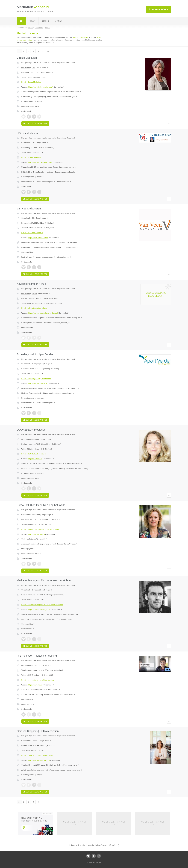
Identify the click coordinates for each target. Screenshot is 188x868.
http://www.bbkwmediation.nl (39, 760)
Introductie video (64, 182)
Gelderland (26, 67)
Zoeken (45, 21)
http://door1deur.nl (35, 459)
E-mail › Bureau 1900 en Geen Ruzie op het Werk (40, 529)
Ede (33, 67)
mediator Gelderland (81, 37)
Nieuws (32, 21)
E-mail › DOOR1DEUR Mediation (34, 454)
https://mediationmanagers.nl (39, 609)
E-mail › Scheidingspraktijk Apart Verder (36, 379)
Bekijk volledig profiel (35, 123)
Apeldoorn (35, 439)
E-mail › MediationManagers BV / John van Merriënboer (42, 605)
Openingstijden (28, 252)
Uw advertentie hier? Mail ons (75, 823)
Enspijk (34, 293)
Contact (59, 21)
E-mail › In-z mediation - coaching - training (38, 680)
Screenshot (59, 87)
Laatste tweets (28, 182)
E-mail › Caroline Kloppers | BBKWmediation (38, 755)
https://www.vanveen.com (38, 238)
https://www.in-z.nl (35, 685)
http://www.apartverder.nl (38, 383)
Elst (33, 143)
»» (48, 51)
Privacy (99, 863)
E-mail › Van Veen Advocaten (32, 233)
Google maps (42, 67)
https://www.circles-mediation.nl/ (40, 87)
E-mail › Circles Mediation (31, 82)
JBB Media (92, 863)
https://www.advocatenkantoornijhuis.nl (43, 313)
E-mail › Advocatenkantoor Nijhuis (34, 308)
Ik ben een (158, 9)
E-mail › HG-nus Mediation (31, 157)
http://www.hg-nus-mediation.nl (40, 162)
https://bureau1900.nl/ (37, 534)
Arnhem (34, 665)
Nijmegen (35, 364)
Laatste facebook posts (31, 106)
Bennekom (36, 515)
